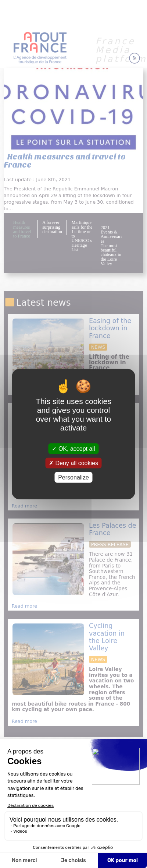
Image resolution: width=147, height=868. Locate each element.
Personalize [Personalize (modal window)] (73, 477)
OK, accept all (73, 448)
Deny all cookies (73, 463)
